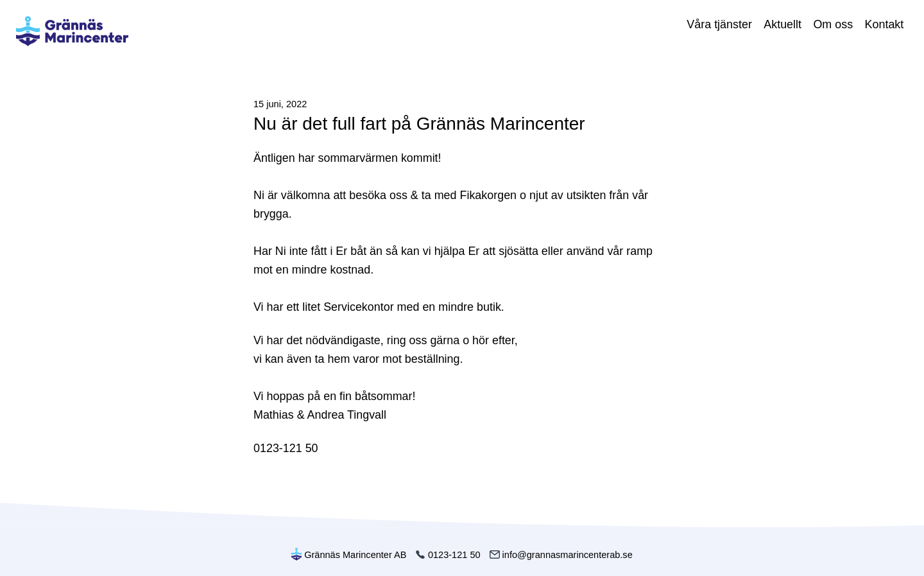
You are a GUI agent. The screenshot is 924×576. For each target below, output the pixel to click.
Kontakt (885, 24)
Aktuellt (783, 24)
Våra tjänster (719, 24)
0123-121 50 (448, 555)
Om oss (833, 24)
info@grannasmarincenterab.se (561, 555)
